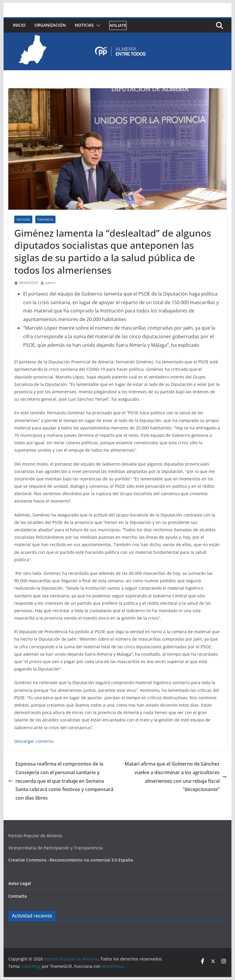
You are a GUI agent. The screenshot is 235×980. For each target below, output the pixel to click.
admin (50, 283)
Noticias (84, 25)
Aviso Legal (20, 883)
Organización (50, 25)
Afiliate (118, 25)
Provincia (45, 219)
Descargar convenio (34, 741)
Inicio (19, 25)
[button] (97, 25)
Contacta (18, 896)
